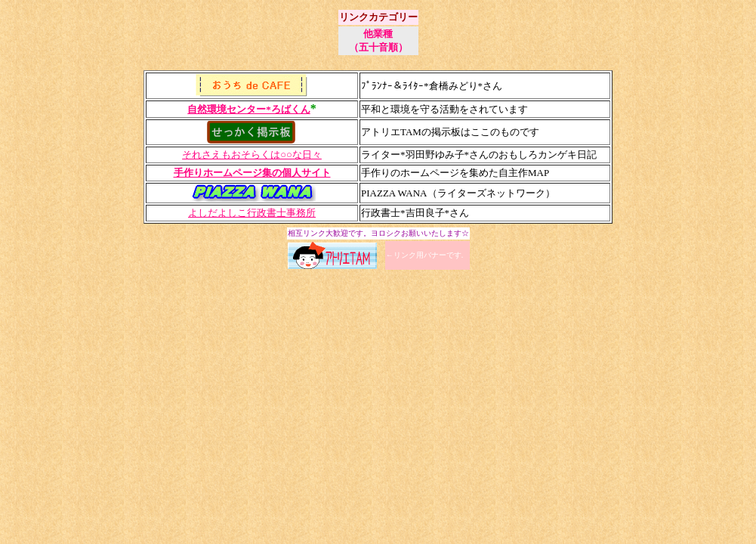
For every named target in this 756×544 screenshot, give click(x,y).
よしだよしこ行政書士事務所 (252, 213)
